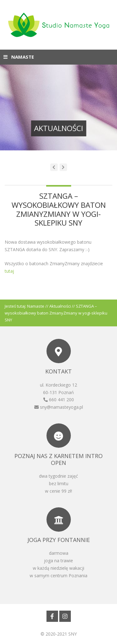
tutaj (9, 271)
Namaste (36, 306)
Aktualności (60, 306)
